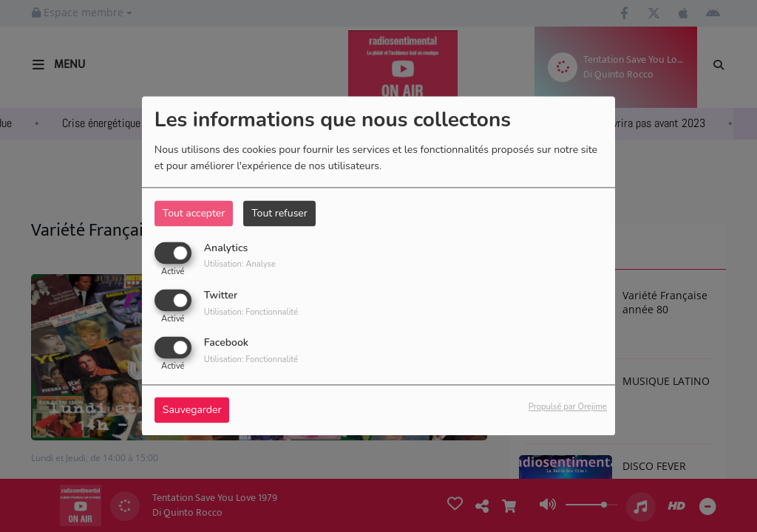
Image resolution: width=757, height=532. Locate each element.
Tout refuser (279, 213)
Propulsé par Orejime (568, 407)
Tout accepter (194, 213)
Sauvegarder (192, 410)
